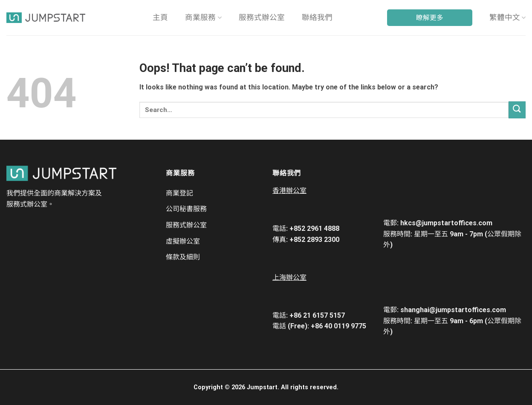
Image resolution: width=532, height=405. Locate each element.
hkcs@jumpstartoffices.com (446, 223)
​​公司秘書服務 (186, 209)
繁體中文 (507, 17)
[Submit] (517, 110)
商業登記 (179, 193)
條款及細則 (183, 257)
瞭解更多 (430, 18)
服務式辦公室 (262, 17)
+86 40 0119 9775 (338, 326)
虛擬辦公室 (183, 241)
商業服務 (203, 17)
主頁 (160, 17)
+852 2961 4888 (314, 228)
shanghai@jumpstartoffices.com (453, 310)
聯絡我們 (317, 17)
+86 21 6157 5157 (317, 315)
